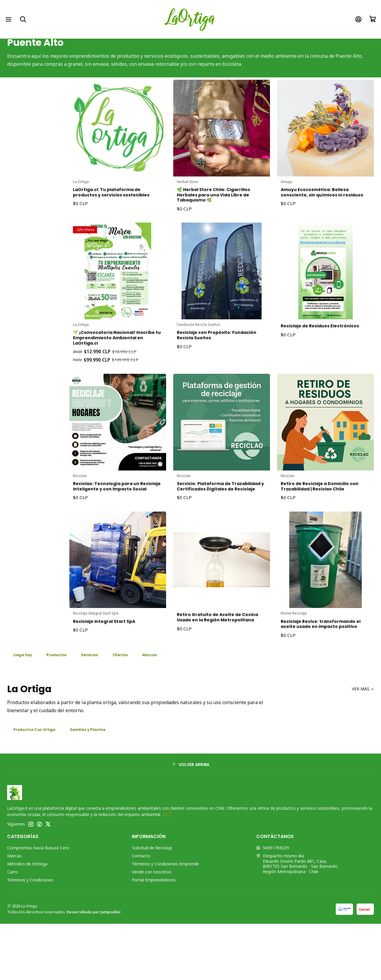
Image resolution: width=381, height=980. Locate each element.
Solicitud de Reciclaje (152, 904)
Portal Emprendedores (154, 936)
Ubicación (159, 47)
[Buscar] (25, 19)
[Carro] (372, 19)
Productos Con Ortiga (39, 785)
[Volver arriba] (190, 821)
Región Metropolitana (196, 47)
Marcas (14, 912)
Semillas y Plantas (99, 785)
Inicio (137, 47)
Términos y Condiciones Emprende (165, 920)
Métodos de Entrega (27, 920)
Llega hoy (25, 709)
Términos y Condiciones (30, 936)
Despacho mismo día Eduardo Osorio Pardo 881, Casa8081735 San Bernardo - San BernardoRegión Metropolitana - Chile (297, 920)
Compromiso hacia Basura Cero (38, 904)
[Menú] (9, 19)
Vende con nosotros (152, 928)
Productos (63, 709)
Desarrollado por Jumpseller (94, 968)
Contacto (141, 912)
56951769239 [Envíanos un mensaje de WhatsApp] (273, 904)
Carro (13, 928)
